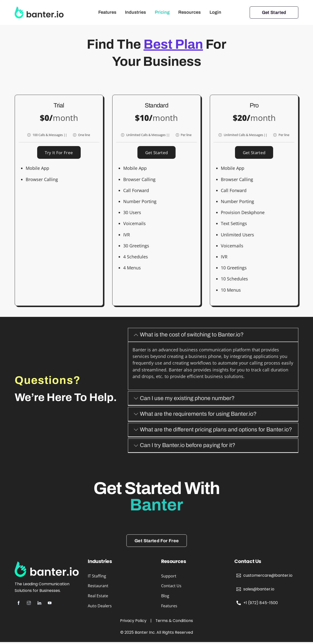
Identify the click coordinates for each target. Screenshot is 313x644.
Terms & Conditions (174, 623)
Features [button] (169, 608)
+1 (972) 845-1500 (261, 605)
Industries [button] (135, 12)
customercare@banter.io (268, 577)
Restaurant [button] (98, 588)
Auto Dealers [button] (100, 608)
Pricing (162, 12)
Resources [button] (190, 12)
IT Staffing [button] (97, 578)
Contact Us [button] (171, 588)
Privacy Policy (133, 623)
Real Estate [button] (98, 598)
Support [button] (169, 578)
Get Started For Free (157, 542)
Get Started (274, 12)
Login (215, 12)
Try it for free (59, 154)
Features (107, 12)
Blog (165, 598)
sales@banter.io (259, 591)
